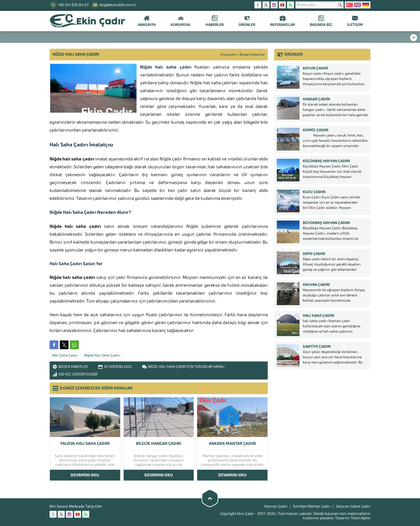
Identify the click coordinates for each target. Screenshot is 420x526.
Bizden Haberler (252, 55)
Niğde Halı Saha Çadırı (102, 355)
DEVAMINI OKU (85, 475)
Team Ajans (360, 518)
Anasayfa (228, 55)
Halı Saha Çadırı (65, 355)
